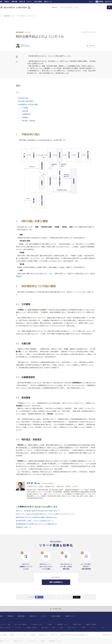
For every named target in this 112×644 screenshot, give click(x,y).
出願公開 (25, 111)
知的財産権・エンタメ (9, 16)
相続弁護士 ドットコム (55, 641)
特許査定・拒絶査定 (29, 121)
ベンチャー (93, 628)
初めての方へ (109, 2)
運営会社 (33, 635)
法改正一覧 (22, 2)
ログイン (91, 2)
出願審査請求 (26, 114)
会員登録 (99, 2)
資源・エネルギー (73, 628)
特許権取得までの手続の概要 (28, 105)
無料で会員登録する (56, 582)
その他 (103, 628)
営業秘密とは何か (22, 527)
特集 (1, 2)
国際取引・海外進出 (32, 628)
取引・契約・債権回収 (21, 624)
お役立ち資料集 (38, 2)
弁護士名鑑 (14, 2)
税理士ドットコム (18, 641)
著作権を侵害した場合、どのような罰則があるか (33, 521)
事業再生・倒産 (77, 624)
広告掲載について (43, 635)
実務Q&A (7, 2)
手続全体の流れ (23, 98)
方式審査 (25, 108)
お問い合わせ (54, 635)
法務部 (84, 628)
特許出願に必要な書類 (26, 101)
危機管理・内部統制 (91, 624)
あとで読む (91, 46)
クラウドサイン (32, 641)
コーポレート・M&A (5, 624)
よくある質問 (3, 635)
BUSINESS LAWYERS (15, 8)
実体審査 (25, 117)
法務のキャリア (48, 2)
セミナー (29, 2)
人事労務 (50, 624)
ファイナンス (18, 628)
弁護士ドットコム (4, 641)
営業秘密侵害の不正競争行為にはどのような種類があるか (36, 524)
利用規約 (12, 635)
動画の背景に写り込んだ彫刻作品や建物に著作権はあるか (36, 517)
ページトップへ (57, 609)
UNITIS (43, 641)
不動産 (61, 628)
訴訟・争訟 (45, 628)
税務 (54, 628)
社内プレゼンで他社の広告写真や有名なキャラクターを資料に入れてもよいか (44, 514)
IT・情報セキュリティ (37, 624)
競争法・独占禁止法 (5, 628)
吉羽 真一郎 (33, 483)
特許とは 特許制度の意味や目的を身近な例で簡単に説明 (36, 511)
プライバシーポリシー (23, 635)
